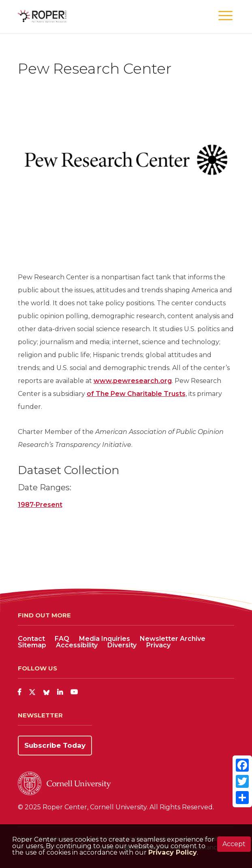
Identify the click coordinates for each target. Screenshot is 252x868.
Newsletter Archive (173, 639)
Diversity (122, 645)
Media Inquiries (105, 639)
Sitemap (32, 645)
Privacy (158, 645)
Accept (234, 844)
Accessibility (77, 645)
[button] (225, 16)
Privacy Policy (173, 852)
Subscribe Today (55, 745)
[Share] (242, 798)
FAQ (62, 639)
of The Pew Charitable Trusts (136, 394)
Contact (31, 639)
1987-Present (40, 505)
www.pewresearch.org (133, 381)
